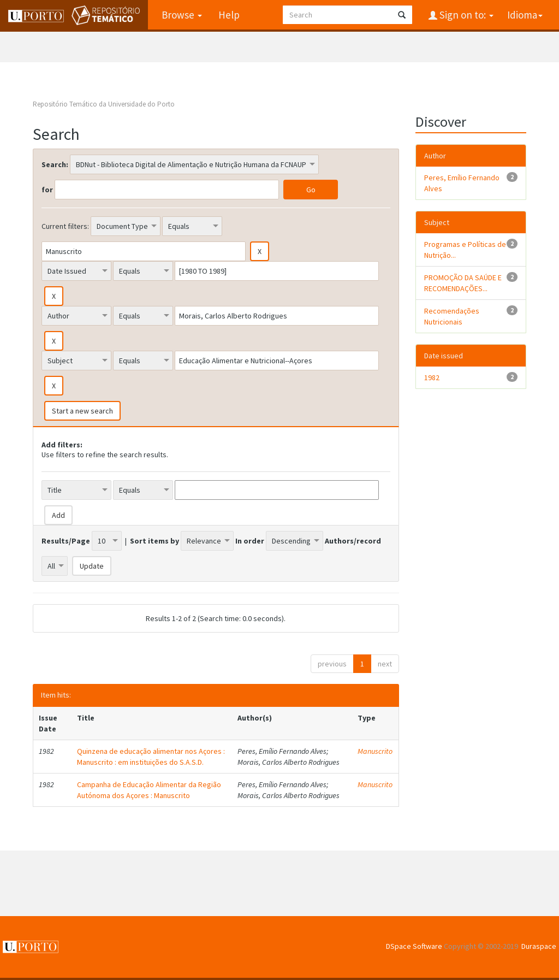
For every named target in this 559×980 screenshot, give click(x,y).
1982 (432, 377)
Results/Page (66, 541)
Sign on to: (465, 15)
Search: (55, 164)
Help (229, 15)
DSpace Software (414, 946)
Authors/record (353, 541)
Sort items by (154, 541)
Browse (182, 15)
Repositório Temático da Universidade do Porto (104, 104)
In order (250, 541)
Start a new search (82, 411)
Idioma (525, 15)
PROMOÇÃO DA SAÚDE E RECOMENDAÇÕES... (463, 283)
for (47, 190)
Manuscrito (375, 751)
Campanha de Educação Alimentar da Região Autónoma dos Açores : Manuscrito (149, 790)
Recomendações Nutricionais (452, 316)
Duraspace (539, 946)
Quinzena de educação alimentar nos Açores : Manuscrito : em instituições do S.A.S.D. (151, 757)
